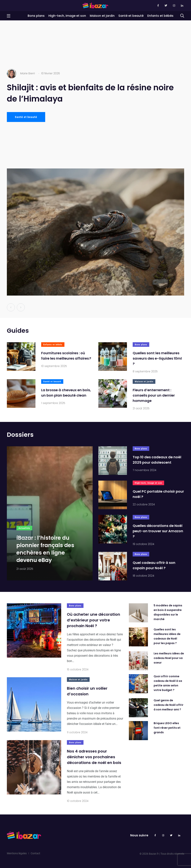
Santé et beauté (131, 16)
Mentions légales (17, 853)
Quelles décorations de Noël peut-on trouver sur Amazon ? (158, 531)
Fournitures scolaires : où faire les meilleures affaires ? (66, 356)
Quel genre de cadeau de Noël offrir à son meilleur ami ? (169, 705)
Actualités (24, 528)
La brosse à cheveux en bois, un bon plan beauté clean (66, 393)
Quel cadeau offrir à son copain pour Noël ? (154, 565)
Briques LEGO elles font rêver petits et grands (167, 728)
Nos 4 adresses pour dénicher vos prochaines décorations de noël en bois (94, 757)
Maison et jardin (102, 16)
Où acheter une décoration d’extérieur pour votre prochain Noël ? (93, 620)
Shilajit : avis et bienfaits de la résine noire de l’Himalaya (90, 93)
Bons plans (36, 16)
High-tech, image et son (67, 16)
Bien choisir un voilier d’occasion (87, 691)
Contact (35, 853)
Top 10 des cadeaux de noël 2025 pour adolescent (157, 460)
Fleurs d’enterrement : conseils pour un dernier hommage (154, 396)
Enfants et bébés (160, 16)
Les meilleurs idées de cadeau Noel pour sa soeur (169, 658)
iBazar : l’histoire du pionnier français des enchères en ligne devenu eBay (45, 549)
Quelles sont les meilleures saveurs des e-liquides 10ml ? (157, 359)
